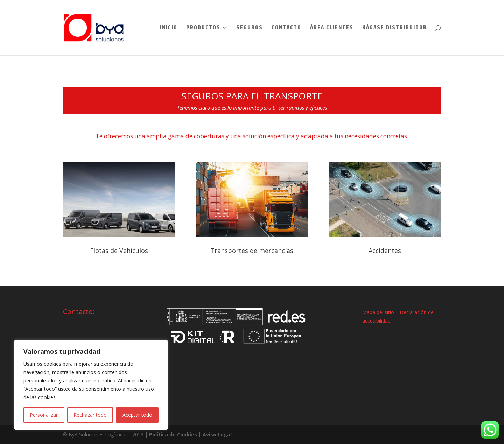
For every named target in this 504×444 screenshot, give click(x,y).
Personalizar (44, 415)
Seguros (250, 29)
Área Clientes (332, 29)
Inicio (169, 29)
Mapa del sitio (378, 312)
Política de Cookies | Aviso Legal (190, 434)
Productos (203, 29)
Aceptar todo (137, 415)
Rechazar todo (90, 415)
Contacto (286, 29)
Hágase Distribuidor (395, 29)
